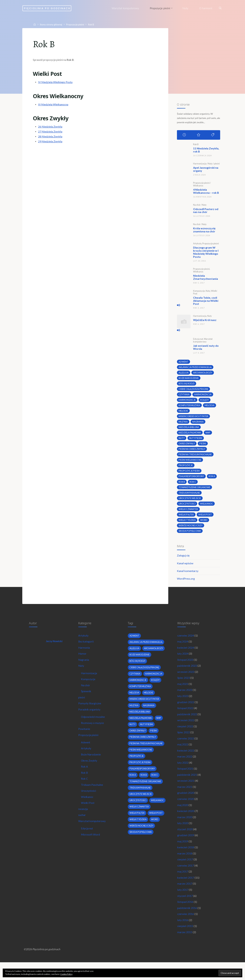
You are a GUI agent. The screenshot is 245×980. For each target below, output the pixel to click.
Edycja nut (198, 340)
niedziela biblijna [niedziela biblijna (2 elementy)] (189, 429)
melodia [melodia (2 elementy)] (211, 407)
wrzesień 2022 (186, 729)
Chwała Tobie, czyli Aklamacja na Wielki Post (206, 301)
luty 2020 (183, 836)
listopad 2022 (185, 717)
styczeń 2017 (185, 911)
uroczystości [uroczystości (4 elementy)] (187, 507)
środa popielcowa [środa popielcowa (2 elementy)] (190, 535)
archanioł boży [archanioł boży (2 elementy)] (203, 374)
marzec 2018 (185, 867)
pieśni (217, 165)
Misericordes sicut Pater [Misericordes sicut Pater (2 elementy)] (194, 418)
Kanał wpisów (185, 568)
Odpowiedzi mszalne (94, 726)
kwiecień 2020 (186, 823)
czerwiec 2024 (186, 642)
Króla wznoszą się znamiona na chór (204, 231)
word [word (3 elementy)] (205, 524)
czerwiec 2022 (186, 748)
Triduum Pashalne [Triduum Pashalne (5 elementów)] (189, 496)
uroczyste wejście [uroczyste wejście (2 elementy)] (190, 502)
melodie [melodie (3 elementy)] (183, 412)
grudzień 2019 (186, 848)
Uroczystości (89, 802)
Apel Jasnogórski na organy (206, 170)
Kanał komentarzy (187, 576)
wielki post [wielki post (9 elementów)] (206, 518)
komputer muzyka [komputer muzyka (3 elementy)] (190, 407)
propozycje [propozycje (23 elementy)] (186, 468)
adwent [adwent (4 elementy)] (183, 362)
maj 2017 (183, 886)
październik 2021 (187, 786)
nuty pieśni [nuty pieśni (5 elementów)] (196, 440)
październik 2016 (187, 924)
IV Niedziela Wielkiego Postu (56, 84)
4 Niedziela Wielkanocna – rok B (206, 192)
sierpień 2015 (185, 942)
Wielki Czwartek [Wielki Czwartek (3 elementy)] (189, 513)
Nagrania (84, 667)
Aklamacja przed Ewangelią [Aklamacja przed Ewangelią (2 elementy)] (196, 368)
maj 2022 (183, 754)
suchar (82, 827)
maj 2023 (183, 692)
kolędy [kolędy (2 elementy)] (205, 401)
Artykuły (197, 244)
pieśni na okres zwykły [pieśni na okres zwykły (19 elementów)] (193, 451)
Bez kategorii (87, 648)
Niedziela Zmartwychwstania (205, 278)
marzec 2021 (185, 798)
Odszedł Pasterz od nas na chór (206, 212)
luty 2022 (183, 773)
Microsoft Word (91, 848)
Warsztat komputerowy (203, 341)
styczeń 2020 (185, 842)
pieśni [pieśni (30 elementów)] (204, 446)
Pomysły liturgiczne (90, 712)
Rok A (85, 777)
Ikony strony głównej (52, 24)
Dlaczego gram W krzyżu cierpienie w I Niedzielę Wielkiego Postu (206, 253)
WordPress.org (186, 584)
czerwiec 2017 (186, 880)
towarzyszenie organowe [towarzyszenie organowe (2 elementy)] (195, 491)
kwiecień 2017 (186, 892)
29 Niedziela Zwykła (51, 144)
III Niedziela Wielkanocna (54, 107)
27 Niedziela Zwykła (51, 135)
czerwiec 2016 (186, 930)
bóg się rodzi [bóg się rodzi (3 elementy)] (187, 385)
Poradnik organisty (90, 718)
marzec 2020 (185, 830)
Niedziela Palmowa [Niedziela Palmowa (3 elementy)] (190, 435)
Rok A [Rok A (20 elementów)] (213, 479)
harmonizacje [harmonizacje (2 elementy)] (187, 401)
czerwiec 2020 (186, 811)
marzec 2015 (185, 949)
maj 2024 (183, 648)
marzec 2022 (185, 767)
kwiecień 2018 (186, 861)
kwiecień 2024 (186, 654)
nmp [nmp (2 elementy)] (209, 435)
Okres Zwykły (90, 771)
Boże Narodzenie (91, 765)
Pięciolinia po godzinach (58, 8)
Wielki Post (88, 815)
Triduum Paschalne (92, 796)
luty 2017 (183, 905)
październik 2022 (187, 723)
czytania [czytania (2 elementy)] (184, 396)
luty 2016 (183, 936)
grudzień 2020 (186, 805)
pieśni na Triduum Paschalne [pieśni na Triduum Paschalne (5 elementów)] (196, 457)
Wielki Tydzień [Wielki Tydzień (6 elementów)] (187, 524)
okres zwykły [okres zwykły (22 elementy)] (187, 446)
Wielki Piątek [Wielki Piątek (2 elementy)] (186, 518)
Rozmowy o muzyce (93, 732)
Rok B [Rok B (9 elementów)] (182, 485)
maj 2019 (183, 855)
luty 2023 (183, 704)
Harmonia (84, 654)
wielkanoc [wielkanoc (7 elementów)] (207, 507)
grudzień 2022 (186, 711)
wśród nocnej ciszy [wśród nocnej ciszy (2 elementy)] (191, 529)
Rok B (196, 146)
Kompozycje (199, 292)
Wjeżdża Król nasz (205, 321)
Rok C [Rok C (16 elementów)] (193, 485)
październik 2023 (187, 673)
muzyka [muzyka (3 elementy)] (183, 424)
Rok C (85, 790)
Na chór (197, 206)
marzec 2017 (185, 899)
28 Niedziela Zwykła (51, 139)
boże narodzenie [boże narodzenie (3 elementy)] (189, 379)
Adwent (86, 752)
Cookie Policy (66, 974)
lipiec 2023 (184, 685)
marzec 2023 (185, 698)
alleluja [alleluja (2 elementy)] (183, 374)
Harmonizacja (200, 165)
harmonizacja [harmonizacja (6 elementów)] (203, 396)
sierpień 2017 (185, 873)
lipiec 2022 (184, 742)
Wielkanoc (198, 187)
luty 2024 (183, 660)
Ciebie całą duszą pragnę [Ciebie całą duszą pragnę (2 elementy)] (194, 390)
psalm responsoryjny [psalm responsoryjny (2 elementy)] (192, 479)
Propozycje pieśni (77, 24)
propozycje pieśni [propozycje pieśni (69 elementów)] (189, 474)
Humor (83, 660)
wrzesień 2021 (186, 792)
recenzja (84, 821)
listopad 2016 (185, 917)
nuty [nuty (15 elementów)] (182, 440)
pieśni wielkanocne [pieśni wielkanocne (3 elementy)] (190, 463)
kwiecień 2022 (186, 761)
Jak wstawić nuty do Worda (206, 348)
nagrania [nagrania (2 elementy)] (199, 424)
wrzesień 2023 (186, 679)
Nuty (210, 165)
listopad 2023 (185, 667)
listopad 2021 (185, 779)
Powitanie (84, 738)
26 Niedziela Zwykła (51, 130)
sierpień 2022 (185, 736)
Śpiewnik (87, 699)
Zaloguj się (183, 560)
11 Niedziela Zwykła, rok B (206, 151)
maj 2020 (183, 817)
